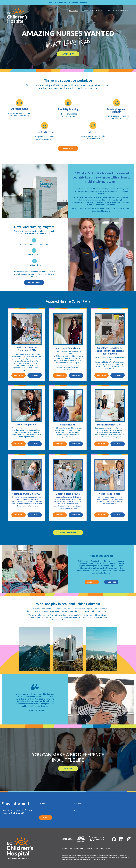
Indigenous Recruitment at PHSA (74, 848)
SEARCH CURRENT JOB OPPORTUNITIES (68, 2)
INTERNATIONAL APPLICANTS (118, 11)
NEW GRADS (74, 11)
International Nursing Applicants (99, 848)
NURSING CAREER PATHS (93, 11)
